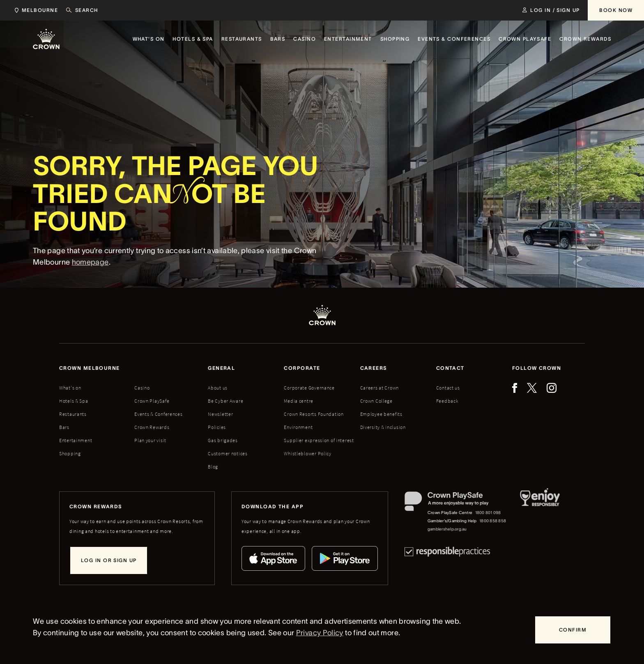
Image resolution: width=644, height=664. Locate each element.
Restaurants (73, 414)
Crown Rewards (152, 427)
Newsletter (220, 414)
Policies (217, 427)
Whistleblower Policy (307, 453)
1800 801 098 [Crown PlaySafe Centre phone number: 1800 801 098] (488, 513)
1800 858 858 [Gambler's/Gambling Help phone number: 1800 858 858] (493, 521)
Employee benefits (381, 414)
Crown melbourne (90, 368)
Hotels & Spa (74, 401)
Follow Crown (537, 368)
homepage (90, 262)
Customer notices (228, 453)
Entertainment (76, 440)
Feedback (447, 401)
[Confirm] (573, 630)
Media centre (299, 401)
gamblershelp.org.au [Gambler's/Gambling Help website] (447, 529)
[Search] (82, 10)
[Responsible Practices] (447, 552)
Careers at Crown (380, 388)
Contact (450, 368)
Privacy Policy (320, 633)
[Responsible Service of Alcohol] (540, 512)
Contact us (448, 388)
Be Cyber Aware (225, 401)
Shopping (70, 453)
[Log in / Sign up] (551, 10)
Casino (142, 388)
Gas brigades (223, 440)
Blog (213, 467)
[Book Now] (616, 10)
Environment (298, 427)
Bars (64, 427)
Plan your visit (150, 440)
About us (218, 388)
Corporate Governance (309, 388)
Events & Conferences (158, 414)
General (221, 368)
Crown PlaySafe (152, 401)
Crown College (376, 401)
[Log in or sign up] (109, 560)
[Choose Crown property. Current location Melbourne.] (35, 10)
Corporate (302, 368)
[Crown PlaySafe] (456, 503)
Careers (374, 368)
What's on (70, 388)
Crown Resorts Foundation (314, 414)
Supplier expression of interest (319, 440)
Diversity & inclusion (383, 427)
